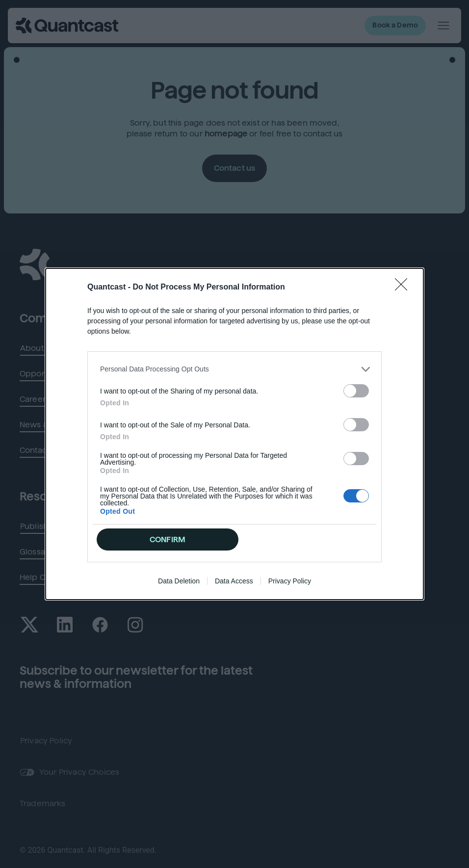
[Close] (404, 288)
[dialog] (234, 434)
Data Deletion (179, 581)
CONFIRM (168, 539)
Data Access (234, 581)
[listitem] (234, 369)
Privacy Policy (290, 581)
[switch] (356, 391)
